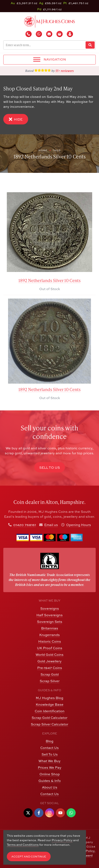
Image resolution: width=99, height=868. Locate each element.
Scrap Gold (50, 674)
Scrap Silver (50, 681)
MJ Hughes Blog (49, 698)
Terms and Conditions (23, 845)
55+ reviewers (65, 71)
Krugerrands (49, 635)
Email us (51, 525)
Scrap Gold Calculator (49, 718)
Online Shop (50, 774)
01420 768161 (25, 525)
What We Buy (49, 761)
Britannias (50, 628)
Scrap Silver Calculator (49, 724)
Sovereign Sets (50, 622)
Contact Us (49, 748)
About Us (50, 787)
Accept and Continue (29, 857)
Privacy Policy (62, 840)
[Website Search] (90, 45)
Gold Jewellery (49, 661)
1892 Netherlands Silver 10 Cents (49, 281)
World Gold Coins (49, 655)
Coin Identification (50, 711)
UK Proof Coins (50, 648)
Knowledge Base (50, 704)
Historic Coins (50, 641)
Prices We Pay (50, 767)
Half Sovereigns (49, 615)
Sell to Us (50, 467)
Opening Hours (79, 525)
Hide (16, 119)
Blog (49, 741)
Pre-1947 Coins (50, 668)
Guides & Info (50, 781)
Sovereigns (50, 608)
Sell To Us (50, 754)
